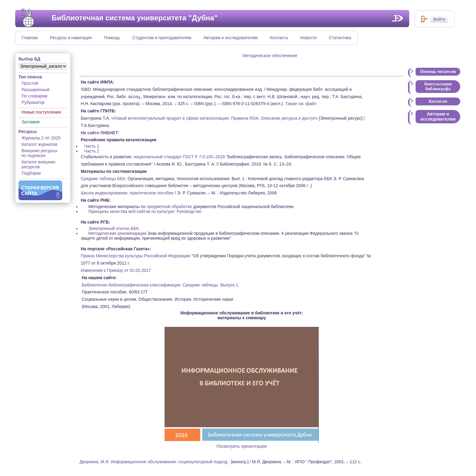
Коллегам (438, 101)
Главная (30, 38)
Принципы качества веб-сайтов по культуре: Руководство (145, 211)
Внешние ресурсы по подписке (39, 153)
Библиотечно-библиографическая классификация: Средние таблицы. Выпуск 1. (160, 285)
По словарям (34, 96)
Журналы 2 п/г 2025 (41, 138)
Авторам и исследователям (230, 38)
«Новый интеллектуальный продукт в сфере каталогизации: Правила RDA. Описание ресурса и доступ (213, 118)
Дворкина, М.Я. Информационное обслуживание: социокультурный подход (154, 462)
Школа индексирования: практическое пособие (127, 193)
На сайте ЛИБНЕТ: (100, 133)
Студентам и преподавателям (162, 38)
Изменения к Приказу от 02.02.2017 (116, 270)
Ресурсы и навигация (71, 38)
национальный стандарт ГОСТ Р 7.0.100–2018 (179, 157)
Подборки (31, 173)
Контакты (279, 38)
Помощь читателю (438, 72)
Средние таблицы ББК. (104, 179)
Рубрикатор (33, 102)
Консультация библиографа (438, 86)
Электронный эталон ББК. (114, 228)
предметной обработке (169, 207)
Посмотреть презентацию (242, 444)
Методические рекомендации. (118, 233)
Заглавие (31, 122)
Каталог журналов (39, 144)
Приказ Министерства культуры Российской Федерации (136, 256)
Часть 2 (92, 151)
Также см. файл (301, 104)
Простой (30, 83)
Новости (308, 38)
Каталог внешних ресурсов (39, 164)
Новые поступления (41, 112)
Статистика (340, 38)
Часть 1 (92, 146)
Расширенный (36, 90)
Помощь (112, 38)
